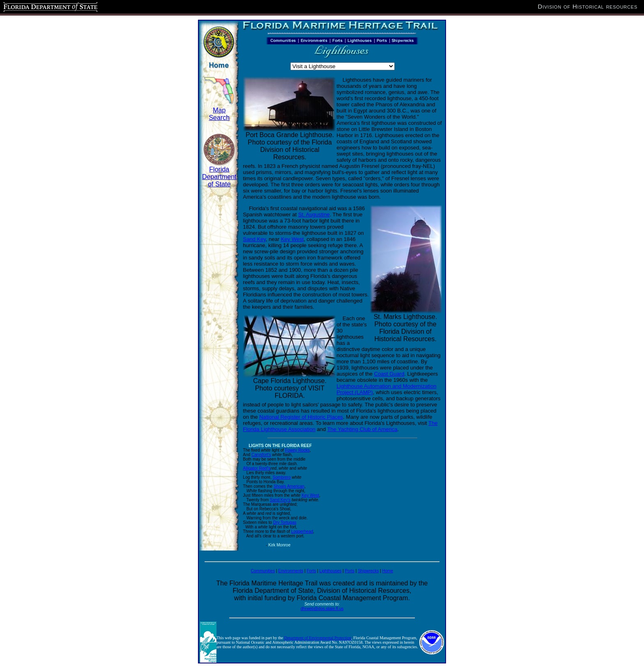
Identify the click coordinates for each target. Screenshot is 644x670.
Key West (292, 239)
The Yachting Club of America (362, 429)
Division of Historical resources (588, 6)
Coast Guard (389, 374)
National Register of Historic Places (301, 417)
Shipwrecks (368, 571)
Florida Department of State (219, 177)
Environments (291, 571)
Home (388, 571)
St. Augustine (314, 215)
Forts (312, 571)
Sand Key (254, 239)
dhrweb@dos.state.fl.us (322, 609)
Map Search (219, 114)
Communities (263, 571)
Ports (350, 571)
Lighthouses (331, 571)
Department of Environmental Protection (318, 638)
